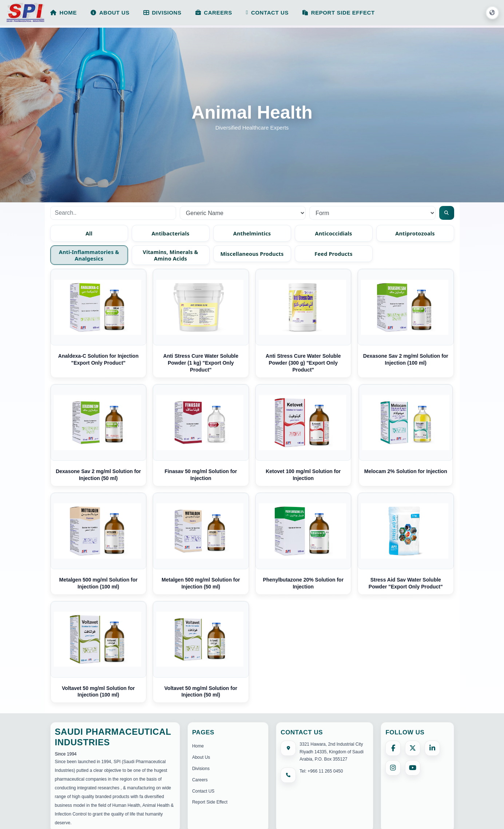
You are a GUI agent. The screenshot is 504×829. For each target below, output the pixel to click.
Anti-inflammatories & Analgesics (89, 255)
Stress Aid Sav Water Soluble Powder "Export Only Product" (406, 583)
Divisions (201, 769)
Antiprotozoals (415, 233)
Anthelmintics (252, 233)
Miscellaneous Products (252, 254)
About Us (201, 757)
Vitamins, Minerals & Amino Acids (170, 255)
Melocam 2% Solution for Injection (406, 471)
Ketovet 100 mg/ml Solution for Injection (303, 475)
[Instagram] (393, 768)
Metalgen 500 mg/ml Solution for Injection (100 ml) (98, 583)
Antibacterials (171, 233)
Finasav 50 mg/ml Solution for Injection (201, 475)
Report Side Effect (210, 802)
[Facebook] (393, 748)
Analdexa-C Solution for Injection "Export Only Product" (98, 359)
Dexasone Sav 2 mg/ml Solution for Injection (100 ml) (406, 359)
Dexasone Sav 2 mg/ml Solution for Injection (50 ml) (98, 475)
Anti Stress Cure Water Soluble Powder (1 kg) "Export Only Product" (201, 363)
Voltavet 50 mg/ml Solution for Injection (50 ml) (201, 692)
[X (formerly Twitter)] (413, 748)
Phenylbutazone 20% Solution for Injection (303, 583)
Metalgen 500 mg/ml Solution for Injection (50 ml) (201, 583)
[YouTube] (413, 768)
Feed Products (333, 254)
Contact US (203, 791)
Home (198, 746)
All (89, 233)
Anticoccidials (333, 233)
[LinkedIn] (432, 748)
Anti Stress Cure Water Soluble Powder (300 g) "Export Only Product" (303, 363)
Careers (200, 780)
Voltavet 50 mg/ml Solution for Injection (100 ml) (98, 692)
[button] (492, 13)
